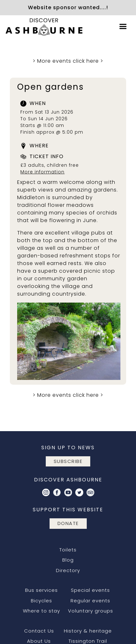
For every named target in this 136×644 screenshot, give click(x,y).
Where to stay (41, 611)
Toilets (68, 550)
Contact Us (39, 631)
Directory (68, 570)
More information (42, 172)
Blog (68, 560)
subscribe (68, 461)
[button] (123, 27)
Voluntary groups (91, 611)
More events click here (68, 61)
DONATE (68, 523)
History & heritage (88, 631)
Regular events (90, 601)
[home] (43, 27)
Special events (90, 590)
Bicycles (41, 601)
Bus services (41, 590)
